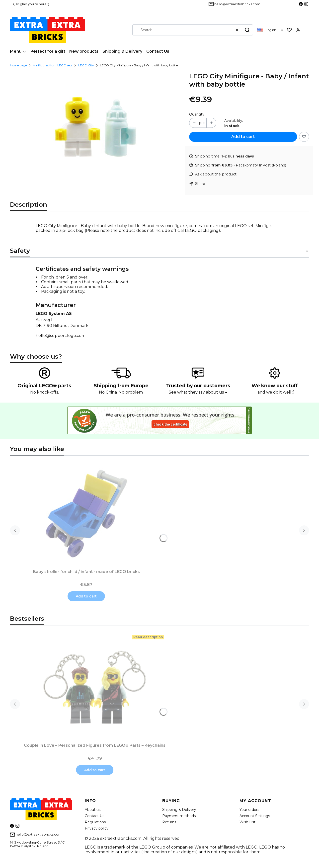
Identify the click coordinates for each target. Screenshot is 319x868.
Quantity (197, 114)
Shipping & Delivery (179, 810)
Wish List (247, 822)
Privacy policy (97, 828)
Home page (18, 65)
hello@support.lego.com (61, 336)
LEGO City (86, 65)
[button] (247, 30)
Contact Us (94, 816)
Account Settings (255, 816)
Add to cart (243, 137)
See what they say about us (198, 392)
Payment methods (179, 816)
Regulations (95, 822)
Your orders (249, 810)
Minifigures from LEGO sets (52, 65)
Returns (169, 822)
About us (93, 810)
